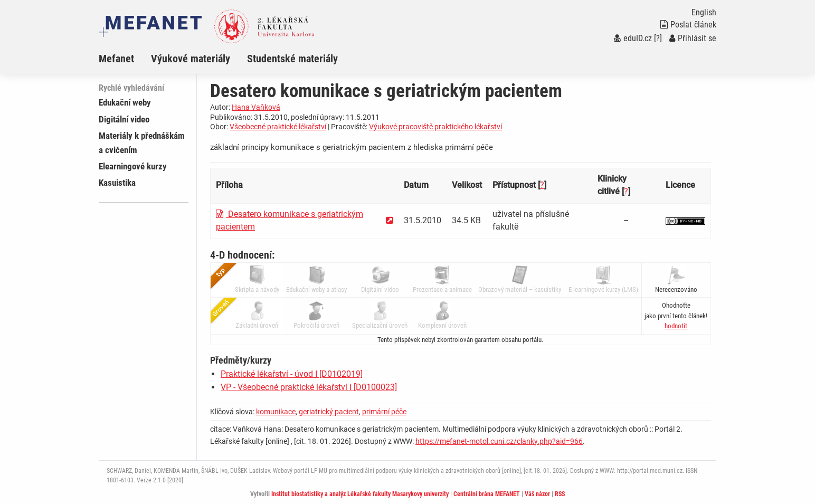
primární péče (384, 412)
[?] (658, 38)
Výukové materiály (191, 59)
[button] (676, 326)
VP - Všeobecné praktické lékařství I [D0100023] (309, 387)
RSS (560, 494)
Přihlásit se (693, 38)
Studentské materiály (292, 59)
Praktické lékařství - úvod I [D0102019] (292, 374)
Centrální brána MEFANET (487, 494)
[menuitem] (125, 59)
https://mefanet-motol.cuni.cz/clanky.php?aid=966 (499, 441)
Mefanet (116, 59)
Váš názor (537, 494)
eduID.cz (633, 38)
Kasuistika (117, 183)
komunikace (276, 412)
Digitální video (124, 119)
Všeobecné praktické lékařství (278, 127)
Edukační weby (125, 102)
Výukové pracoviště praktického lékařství (435, 127)
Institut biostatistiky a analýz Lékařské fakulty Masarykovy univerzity (360, 494)
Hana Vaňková (256, 107)
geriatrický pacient (329, 412)
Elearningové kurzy (133, 166)
